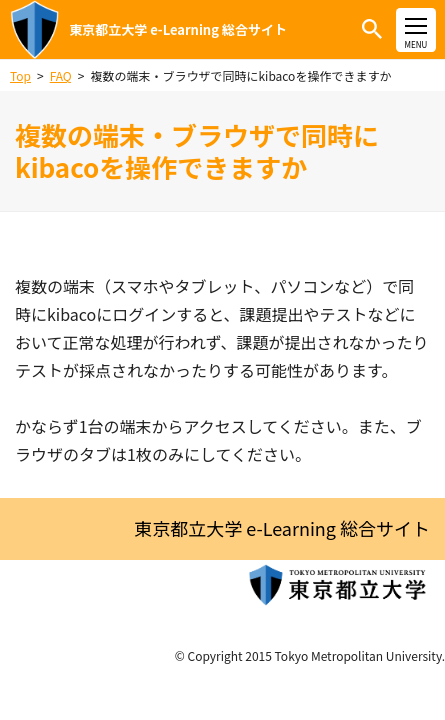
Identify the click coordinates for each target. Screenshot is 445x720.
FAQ (61, 75)
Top (20, 75)
